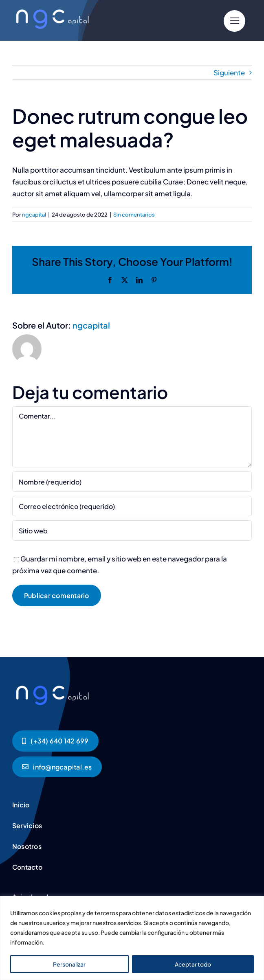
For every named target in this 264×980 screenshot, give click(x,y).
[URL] (132, 531)
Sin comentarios (134, 215)
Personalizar (69, 964)
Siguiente (229, 72)
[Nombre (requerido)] (132, 482)
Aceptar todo (193, 964)
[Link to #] (234, 21)
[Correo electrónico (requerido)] (132, 506)
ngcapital (34, 215)
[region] (132, 938)
